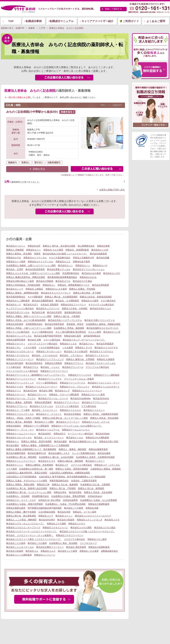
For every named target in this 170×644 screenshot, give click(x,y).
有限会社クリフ (14, 391)
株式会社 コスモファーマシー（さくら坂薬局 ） (30, 535)
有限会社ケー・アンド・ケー (20, 430)
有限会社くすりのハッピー (49, 352)
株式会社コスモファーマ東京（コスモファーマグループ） (34, 539)
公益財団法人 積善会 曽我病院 (106, 469)
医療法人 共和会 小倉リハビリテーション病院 (29, 328)
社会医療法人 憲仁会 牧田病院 (21, 457)
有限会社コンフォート (45, 555)
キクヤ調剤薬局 (35, 297)
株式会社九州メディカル (18, 312)
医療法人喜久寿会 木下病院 (87, 293)
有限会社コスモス (77, 524)
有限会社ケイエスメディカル (20, 414)
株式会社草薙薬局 (105, 344)
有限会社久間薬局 (53, 363)
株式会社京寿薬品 (73, 414)
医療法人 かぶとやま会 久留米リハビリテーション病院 (33, 273)
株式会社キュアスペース (48, 308)
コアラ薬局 (12, 469)
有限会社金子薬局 (81, 262)
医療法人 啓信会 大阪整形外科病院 (101, 414)
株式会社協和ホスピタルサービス (102, 328)
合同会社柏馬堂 (70, 500)
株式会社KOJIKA (47, 520)
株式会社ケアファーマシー (67, 402)
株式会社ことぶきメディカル (20, 547)
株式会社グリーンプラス (50, 379)
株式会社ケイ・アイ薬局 (18, 410)
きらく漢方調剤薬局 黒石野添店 (71, 332)
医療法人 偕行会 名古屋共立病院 (59, 246)
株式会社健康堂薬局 (16, 453)
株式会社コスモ (112, 520)
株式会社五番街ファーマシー (50, 547)
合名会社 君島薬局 (49, 305)
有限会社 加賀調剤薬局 (77, 250)
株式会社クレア (62, 391)
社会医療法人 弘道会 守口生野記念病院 (65, 504)
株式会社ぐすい (14, 348)
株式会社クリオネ (15, 387)
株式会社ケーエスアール (48, 430)
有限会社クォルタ (68, 344)
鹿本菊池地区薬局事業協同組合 (62, 277)
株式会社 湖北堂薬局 (76, 547)
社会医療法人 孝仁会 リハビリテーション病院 (29, 492)
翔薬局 (37, 254)
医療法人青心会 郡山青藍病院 (21, 516)
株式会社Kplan (103, 434)
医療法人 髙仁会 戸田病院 (62, 488)
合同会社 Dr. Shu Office (49, 500)
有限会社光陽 (92, 508)
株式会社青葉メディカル (59, 269)
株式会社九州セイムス (101, 308)
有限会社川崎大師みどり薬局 (20, 281)
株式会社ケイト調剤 (44, 422)
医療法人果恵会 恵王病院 (19, 254)
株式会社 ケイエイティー (45, 410)
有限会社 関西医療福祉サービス (74, 285)
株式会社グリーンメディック (20, 383)
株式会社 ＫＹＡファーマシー (49, 438)
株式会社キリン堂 (112, 332)
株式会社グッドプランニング (50, 359)
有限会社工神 (43, 485)
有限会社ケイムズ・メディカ (96, 422)
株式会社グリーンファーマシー (21, 379)
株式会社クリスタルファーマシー (41, 387)
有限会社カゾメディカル (35, 258)
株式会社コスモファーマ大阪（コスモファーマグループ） (87, 531)
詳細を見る (39, 169)
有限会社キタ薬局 (90, 301)
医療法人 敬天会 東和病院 (19, 422)
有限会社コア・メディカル (107, 465)
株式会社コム (32, 551)
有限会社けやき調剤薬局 (97, 438)
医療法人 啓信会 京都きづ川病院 (23, 418)
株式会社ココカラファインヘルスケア (93, 516)
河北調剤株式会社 (71, 273)
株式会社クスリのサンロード (20, 352)
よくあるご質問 (156, 21)
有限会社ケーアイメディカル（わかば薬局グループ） (77, 426)
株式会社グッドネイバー (97, 355)
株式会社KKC (45, 434)
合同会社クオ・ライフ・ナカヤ (21, 500)
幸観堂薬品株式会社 (59, 481)
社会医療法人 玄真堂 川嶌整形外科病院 (95, 457)
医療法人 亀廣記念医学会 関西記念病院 (26, 277)
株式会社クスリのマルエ (102, 352)
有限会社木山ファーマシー (73, 305)
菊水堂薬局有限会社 (16, 297)
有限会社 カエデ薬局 (53, 250)
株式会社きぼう (31, 305)
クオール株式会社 (52, 340)
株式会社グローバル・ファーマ (53, 398)
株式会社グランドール (73, 367)
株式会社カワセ (63, 281)
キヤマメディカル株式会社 (101, 305)
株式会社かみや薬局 (91, 273)
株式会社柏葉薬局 (98, 254)
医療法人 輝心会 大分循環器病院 (61, 297)
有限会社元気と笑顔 (109, 441)
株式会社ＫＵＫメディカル (19, 438)
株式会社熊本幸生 (34, 363)
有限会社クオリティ (16, 344)
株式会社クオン (87, 344)
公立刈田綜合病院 (47, 512)
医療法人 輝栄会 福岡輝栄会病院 (22, 293)
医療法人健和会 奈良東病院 (39, 465)
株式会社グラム (31, 367)
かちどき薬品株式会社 (60, 258)
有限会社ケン (13, 441)
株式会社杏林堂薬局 (54, 324)
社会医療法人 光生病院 (18, 496)
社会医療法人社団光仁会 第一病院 (36, 469)
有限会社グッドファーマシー (20, 359)
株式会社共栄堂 (54, 312)
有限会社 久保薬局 (106, 359)
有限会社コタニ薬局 (97, 539)
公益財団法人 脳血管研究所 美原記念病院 (27, 473)
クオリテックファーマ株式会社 (43, 344)
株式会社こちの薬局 (37, 543)
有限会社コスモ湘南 (56, 524)
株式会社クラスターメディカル (101, 363)
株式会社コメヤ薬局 (68, 551)
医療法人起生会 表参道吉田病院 (96, 297)
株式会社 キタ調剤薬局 (67, 301)
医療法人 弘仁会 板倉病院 (65, 485)
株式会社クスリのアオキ (106, 348)
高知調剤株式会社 (40, 496)
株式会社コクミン (64, 516)
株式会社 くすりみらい (71, 355)
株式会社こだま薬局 (16, 543)
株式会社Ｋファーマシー (68, 422)
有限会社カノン (83, 265)
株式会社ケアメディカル (41, 406)
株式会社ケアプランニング (95, 402)
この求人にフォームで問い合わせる (97, 169)
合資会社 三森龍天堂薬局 (84, 481)
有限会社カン (49, 285)
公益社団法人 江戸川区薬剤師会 (21, 477)
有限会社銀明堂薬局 (16, 340)
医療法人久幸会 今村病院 (75, 308)
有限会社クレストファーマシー (87, 391)
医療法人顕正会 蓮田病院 (70, 461)
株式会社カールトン (16, 246)
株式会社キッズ (14, 305)
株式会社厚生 (75, 492)
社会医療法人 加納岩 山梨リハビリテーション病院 (31, 265)
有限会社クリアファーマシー (54, 371)
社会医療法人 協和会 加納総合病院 (103, 324)
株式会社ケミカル (75, 438)
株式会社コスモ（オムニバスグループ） (25, 524)
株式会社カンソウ (15, 289)
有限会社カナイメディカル (40, 262)
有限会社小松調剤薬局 (99, 547)
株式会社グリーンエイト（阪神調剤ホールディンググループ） (36, 375)
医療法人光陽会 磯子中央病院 (21, 512)
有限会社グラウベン (74, 363)
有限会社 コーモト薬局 (85, 512)
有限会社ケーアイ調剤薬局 (36, 426)
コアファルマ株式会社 (81, 465)
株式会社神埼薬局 (101, 285)
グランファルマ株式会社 (97, 367)
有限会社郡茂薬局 (43, 402)
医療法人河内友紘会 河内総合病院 (23, 285)
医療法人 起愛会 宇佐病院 (82, 289)
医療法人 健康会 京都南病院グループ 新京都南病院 (31, 449)
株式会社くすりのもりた (18, 355)
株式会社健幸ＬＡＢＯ (59, 453)
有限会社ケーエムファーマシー (21, 434)
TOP (11, 21)
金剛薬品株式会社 (109, 551)
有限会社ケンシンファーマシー (21, 461)
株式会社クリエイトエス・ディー (104, 383)
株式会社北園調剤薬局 (43, 301)
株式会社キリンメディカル (19, 336)
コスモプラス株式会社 (74, 539)
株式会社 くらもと (50, 367)
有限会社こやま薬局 (89, 551)
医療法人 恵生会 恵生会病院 (104, 418)
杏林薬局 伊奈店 (75, 324)
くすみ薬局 (68, 348)
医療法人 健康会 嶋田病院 (73, 449)
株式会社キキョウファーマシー (56, 293)
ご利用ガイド (131, 21)
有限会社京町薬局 (15, 324)
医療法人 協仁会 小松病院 (67, 316)
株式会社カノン (65, 265)
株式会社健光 (13, 445)
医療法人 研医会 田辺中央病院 (36, 441)
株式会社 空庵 (34, 340)
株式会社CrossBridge (80, 398)
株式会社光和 (64, 512)
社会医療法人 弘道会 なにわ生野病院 (98, 500)
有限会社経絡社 (14, 426)
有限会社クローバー (16, 395)
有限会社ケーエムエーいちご (76, 430)
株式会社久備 (38, 312)
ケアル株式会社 (89, 406)
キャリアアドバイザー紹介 (97, 21)
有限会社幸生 (60, 492)
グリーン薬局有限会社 (47, 383)
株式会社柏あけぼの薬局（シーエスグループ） (65, 254)
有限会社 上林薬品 (34, 289)
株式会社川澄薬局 (45, 281)
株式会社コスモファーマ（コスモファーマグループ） (32, 531)
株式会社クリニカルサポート (106, 387)
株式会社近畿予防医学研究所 (48, 336)
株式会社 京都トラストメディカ (100, 320)
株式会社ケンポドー (95, 461)
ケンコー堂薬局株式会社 (84, 453)
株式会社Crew (30, 391)
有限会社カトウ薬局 (16, 262)
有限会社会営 (34, 246)
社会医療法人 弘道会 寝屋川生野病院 (25, 504)
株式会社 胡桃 (46, 391)
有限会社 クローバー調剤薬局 (64, 395)
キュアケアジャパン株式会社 (20, 308)
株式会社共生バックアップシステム (65, 320)
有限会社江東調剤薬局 (99, 504)
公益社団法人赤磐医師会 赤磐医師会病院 (70, 473)
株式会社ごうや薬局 (74, 508)
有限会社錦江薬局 (73, 336)
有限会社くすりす (84, 348)
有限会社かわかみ (88, 277)
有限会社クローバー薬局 (93, 395)
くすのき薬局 (30, 348)
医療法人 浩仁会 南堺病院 (91, 488)
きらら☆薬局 (95, 332)
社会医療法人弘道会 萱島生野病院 (68, 496)
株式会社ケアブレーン (17, 406)
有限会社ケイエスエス (70, 410)
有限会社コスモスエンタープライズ (23, 528)
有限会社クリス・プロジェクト (75, 387)
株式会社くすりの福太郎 (76, 352)
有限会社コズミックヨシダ (90, 520)
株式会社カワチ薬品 (82, 281)
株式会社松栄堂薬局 (35, 269)
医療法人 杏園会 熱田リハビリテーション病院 (29, 316)
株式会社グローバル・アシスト (21, 398)
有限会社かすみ (14, 258)
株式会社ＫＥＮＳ (47, 461)
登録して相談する (113, 9)
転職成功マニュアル (62, 21)
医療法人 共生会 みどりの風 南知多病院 (26, 320)
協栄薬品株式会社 (73, 312)
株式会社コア (62, 465)
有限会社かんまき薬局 (56, 289)
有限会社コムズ (48, 551)
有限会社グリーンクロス (80, 375)
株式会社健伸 (104, 453)
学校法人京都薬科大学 (83, 258)
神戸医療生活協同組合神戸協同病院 (45, 508)
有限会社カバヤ (100, 265)
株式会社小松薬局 (15, 551)
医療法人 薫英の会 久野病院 (80, 359)
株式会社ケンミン (15, 465)
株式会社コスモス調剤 (81, 528)
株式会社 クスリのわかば (45, 355)
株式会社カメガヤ (112, 273)
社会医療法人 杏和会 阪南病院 (69, 328)
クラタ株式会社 (14, 367)
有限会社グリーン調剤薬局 (107, 375)
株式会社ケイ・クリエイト (49, 414)
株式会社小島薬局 (66, 520)
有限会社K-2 (59, 434)
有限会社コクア (46, 516)
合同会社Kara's (95, 496)
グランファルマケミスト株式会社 (22, 371)
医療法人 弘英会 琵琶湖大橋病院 (72, 469)
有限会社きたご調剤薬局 (18, 301)
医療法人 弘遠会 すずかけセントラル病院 (27, 481)
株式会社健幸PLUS (37, 453)
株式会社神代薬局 (15, 363)
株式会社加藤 (103, 258)
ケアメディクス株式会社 (67, 406)
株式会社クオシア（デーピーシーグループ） (84, 340)
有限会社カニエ (63, 262)
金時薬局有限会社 (92, 336)
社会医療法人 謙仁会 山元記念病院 (56, 457)
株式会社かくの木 (100, 250)
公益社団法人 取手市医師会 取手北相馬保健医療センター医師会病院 (72, 477)
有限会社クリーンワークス (73, 383)
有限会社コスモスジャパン (55, 528)
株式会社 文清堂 (15, 269)
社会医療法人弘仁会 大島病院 (95, 485)
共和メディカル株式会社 (18, 332)
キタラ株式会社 (108, 301)
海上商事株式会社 (86, 246)
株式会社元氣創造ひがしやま (83, 441)
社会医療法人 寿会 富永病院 (63, 543)
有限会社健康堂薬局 (98, 449)
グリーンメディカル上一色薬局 (79, 379)
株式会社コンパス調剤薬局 (19, 555)
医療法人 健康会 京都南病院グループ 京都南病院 (45, 445)
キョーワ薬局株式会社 (43, 332)
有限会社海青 (103, 246)
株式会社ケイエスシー (94, 410)
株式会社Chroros (101, 398)
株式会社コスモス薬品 (105, 528)
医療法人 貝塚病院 (15, 250)
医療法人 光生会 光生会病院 (98, 492)
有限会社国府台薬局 (16, 508)
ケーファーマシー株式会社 (80, 434)
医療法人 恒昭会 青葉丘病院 (20, 485)
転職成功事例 (34, 21)
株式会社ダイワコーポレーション (89, 269)
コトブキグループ (88, 543)
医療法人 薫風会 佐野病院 (19, 402)
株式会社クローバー (37, 395)
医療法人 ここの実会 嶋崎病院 (21, 520)
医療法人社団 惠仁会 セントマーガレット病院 (65, 418)
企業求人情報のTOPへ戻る (112, 190)
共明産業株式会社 (34, 324)
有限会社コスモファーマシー (70, 535)
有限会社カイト (34, 250)
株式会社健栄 (60, 441)
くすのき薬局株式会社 (49, 348)
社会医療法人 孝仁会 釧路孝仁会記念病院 (27, 488)
